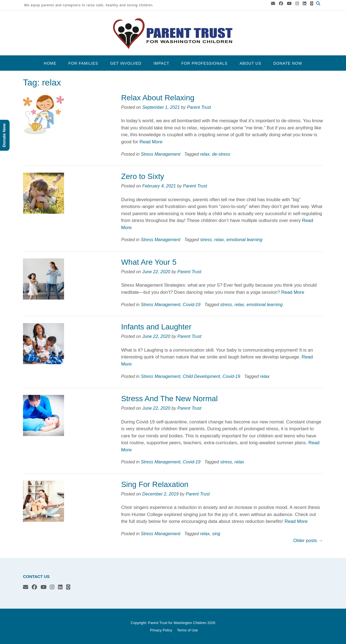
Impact (162, 63)
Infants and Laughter (156, 327)
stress (206, 240)
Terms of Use (187, 630)
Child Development (201, 376)
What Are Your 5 (149, 262)
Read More (151, 142)
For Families (83, 63)
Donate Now (288, 63)
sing (216, 534)
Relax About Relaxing (158, 98)
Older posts (308, 541)
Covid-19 (192, 304)
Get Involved (126, 63)
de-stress (221, 154)
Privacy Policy (161, 630)
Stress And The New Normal (169, 399)
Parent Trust (199, 107)
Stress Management (160, 154)
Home (50, 63)
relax (205, 154)
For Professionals (205, 63)
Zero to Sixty (142, 176)
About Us (250, 63)
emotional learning (244, 240)
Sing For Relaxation (155, 484)
